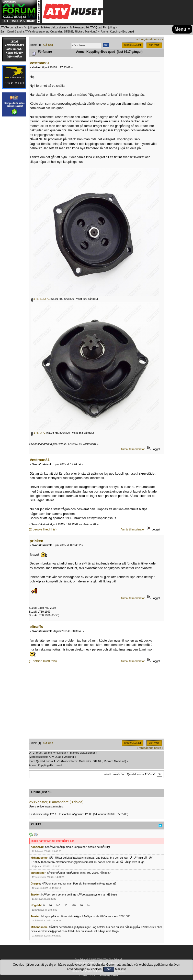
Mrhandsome (39, 858)
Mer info (121, 969)
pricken (36, 541)
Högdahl (36, 905)
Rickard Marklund (86, 31)
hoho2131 (37, 847)
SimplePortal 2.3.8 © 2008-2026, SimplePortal (98, 959)
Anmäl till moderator (133, 449)
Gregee (35, 883)
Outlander (56, 31)
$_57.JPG (38, 433)
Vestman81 (40, 63)
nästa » (159, 39)
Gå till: (108, 774)
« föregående (145, 39)
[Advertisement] (96, 703)
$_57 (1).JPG (40, 299)
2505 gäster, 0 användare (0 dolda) (56, 802)
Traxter (35, 894)
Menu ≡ (182, 29)
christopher (38, 873)
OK (109, 969)
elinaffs (36, 627)
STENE (69, 31)
